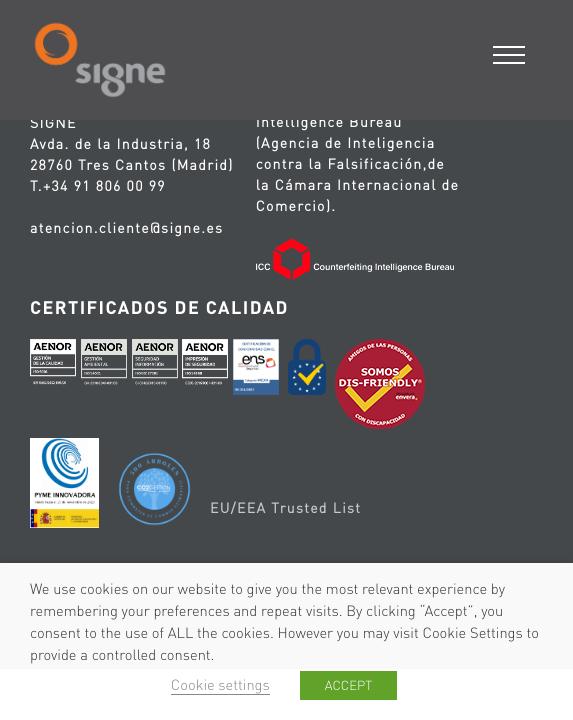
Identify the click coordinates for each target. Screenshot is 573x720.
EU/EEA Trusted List (285, 508)
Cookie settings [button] (220, 685)
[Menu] (510, 52)
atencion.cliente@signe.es (126, 228)
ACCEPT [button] (348, 685)
